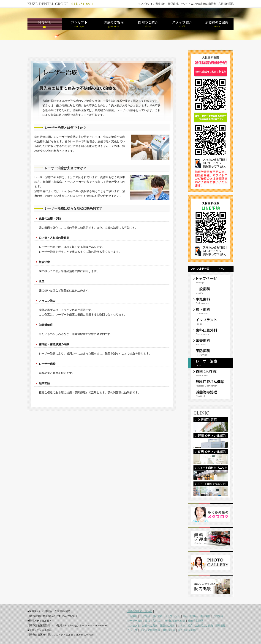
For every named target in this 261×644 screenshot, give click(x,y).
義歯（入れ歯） (154, 621)
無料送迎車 (169, 630)
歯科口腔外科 (190, 616)
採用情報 (220, 625)
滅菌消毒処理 (195, 621)
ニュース (132, 630)
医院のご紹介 (168, 625)
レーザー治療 (135, 621)
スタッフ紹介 (185, 625)
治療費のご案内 (204, 625)
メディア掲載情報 (150, 630)
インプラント (173, 616)
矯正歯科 (158, 616)
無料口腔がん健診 (175, 621)
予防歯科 (218, 616)
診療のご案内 (150, 625)
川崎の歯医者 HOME (140, 611)
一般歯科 (132, 616)
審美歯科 (205, 616)
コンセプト (134, 625)
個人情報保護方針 (188, 630)
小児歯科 (145, 616)
